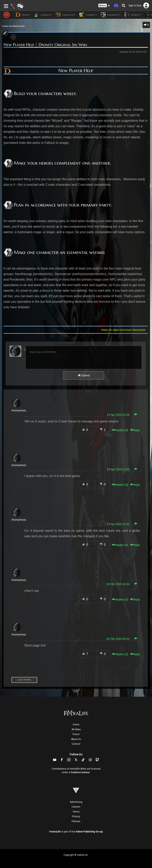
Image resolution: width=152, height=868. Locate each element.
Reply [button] (135, 430)
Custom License (80, 772)
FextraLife (55, 832)
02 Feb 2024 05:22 (118, 639)
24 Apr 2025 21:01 (118, 524)
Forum (76, 734)
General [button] (43, 15)
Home (76, 725)
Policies (76, 821)
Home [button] (23, 15)
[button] (104, 6)
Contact (76, 744)
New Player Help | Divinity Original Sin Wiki (45, 45)
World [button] (133, 15)
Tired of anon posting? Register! (123, 330)
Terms (76, 812)
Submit (83, 375)
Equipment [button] (111, 15)
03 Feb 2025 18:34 (118, 584)
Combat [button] (88, 15)
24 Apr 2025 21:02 (118, 469)
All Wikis (76, 729)
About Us (76, 739)
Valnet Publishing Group (89, 832)
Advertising (76, 802)
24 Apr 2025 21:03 (118, 415)
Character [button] (65, 15)
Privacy (76, 816)
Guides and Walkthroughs (13, 26)
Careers (76, 807)
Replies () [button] (120, 430)
